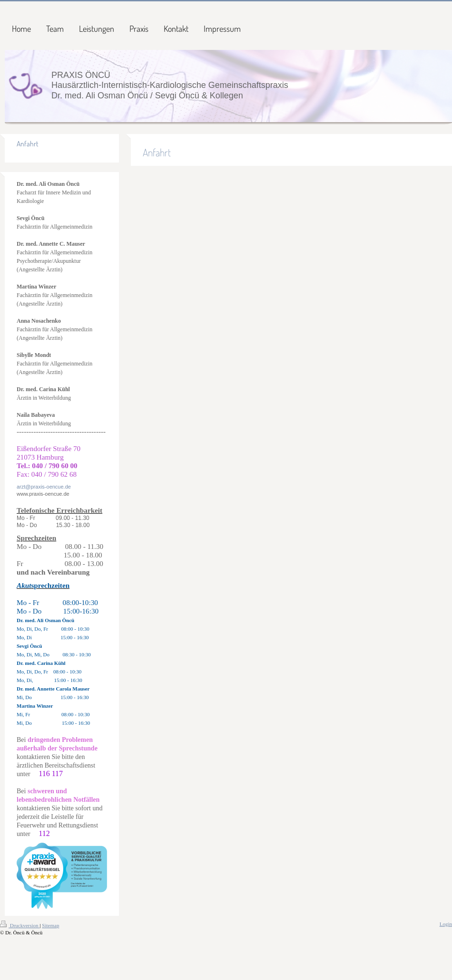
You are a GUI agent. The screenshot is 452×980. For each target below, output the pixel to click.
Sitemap (50, 925)
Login (446, 924)
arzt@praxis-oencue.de (44, 487)
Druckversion (20, 925)
